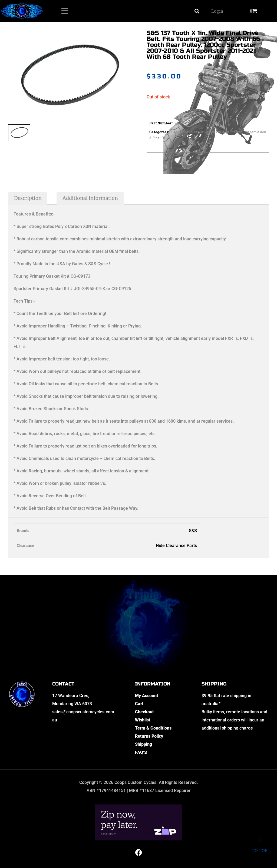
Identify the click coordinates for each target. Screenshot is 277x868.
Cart (139, 704)
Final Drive (179, 132)
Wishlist (143, 720)
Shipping (144, 744)
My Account (147, 696)
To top (259, 847)
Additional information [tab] (90, 198)
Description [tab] (28, 198)
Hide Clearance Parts (176, 546)
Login (217, 11)
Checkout (144, 712)
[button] (197, 11)
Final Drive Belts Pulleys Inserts (216, 132)
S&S (193, 531)
